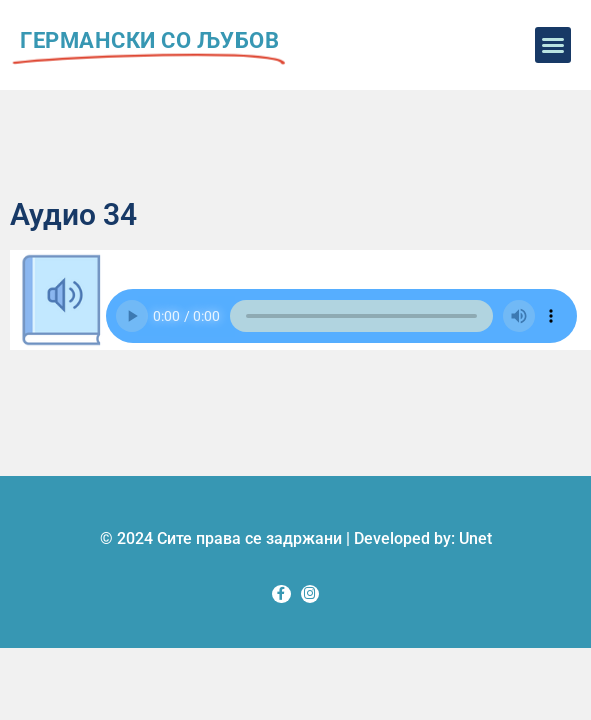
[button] (553, 45)
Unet (475, 538)
